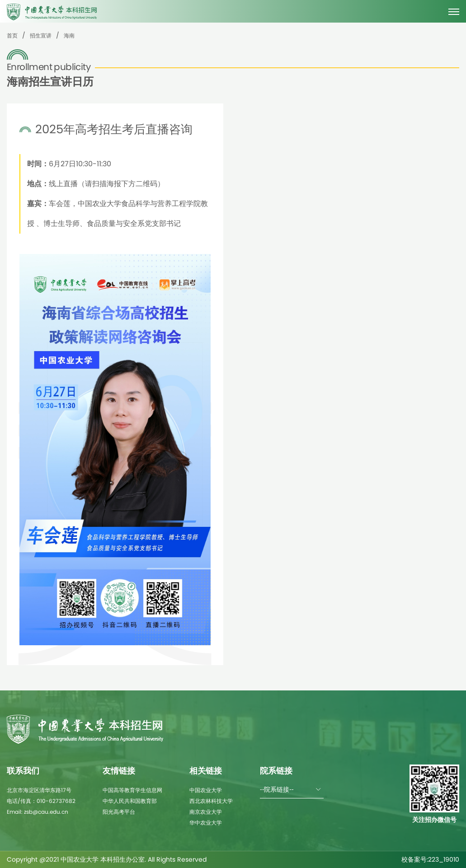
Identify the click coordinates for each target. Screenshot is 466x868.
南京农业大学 (206, 812)
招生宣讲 (41, 35)
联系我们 (23, 771)
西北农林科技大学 (211, 801)
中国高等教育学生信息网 (132, 790)
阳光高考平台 (119, 812)
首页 (12, 35)
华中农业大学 (206, 823)
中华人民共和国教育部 (130, 801)
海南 (69, 35)
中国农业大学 (206, 790)
